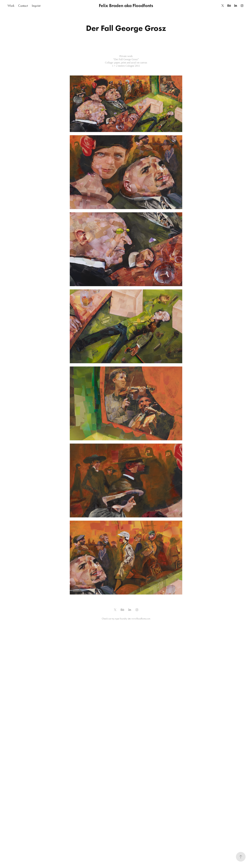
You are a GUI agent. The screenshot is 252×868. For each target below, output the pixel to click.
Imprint (36, 6)
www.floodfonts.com (141, 619)
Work (11, 6)
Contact (23, 6)
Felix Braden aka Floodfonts (126, 6)
